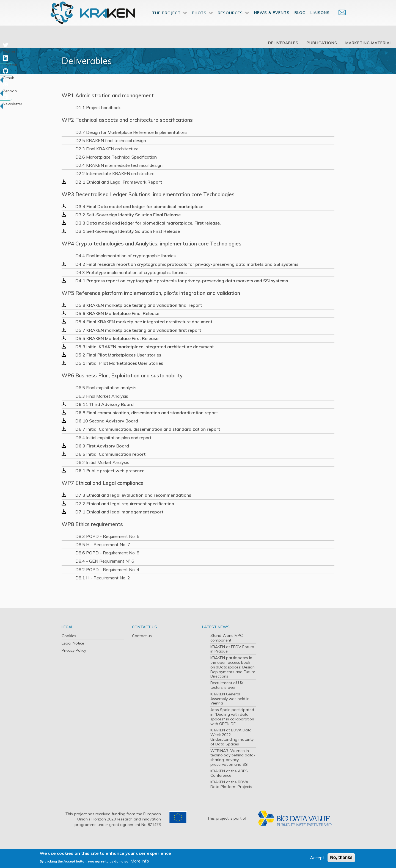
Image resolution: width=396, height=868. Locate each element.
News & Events (272, 21)
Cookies (69, 636)
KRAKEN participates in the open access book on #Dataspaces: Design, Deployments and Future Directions (233, 667)
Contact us (142, 636)
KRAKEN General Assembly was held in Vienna (230, 699)
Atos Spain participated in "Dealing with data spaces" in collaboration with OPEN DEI (232, 717)
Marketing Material (369, 43)
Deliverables (283, 43)
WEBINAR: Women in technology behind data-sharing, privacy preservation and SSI (233, 758)
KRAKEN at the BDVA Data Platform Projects (231, 784)
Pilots (199, 22)
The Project (166, 22)
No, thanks (341, 857)
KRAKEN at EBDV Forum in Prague (232, 649)
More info (140, 861)
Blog (300, 21)
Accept (317, 858)
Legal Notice (73, 643)
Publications (322, 43)
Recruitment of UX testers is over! (227, 685)
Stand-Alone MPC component (227, 638)
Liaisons (320, 21)
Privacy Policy (74, 650)
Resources (230, 22)
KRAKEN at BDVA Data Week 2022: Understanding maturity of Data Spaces (232, 737)
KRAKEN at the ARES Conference (229, 773)
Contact (339, 21)
